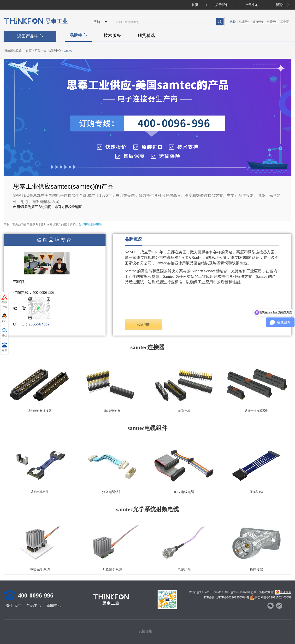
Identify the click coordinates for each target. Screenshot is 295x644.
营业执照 (283, 592)
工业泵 (285, 22)
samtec (68, 51)
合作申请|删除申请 (90, 224)
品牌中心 (78, 35)
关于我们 (222, 5)
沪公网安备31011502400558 (271, 598)
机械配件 (244, 22)
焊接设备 (258, 22)
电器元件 (272, 22)
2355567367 (39, 324)
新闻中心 (282, 5)
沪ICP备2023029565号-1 (232, 598)
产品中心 (252, 5)
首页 (195, 5)
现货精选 (146, 35)
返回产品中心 (30, 36)
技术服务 (112, 35)
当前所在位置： (14, 51)
